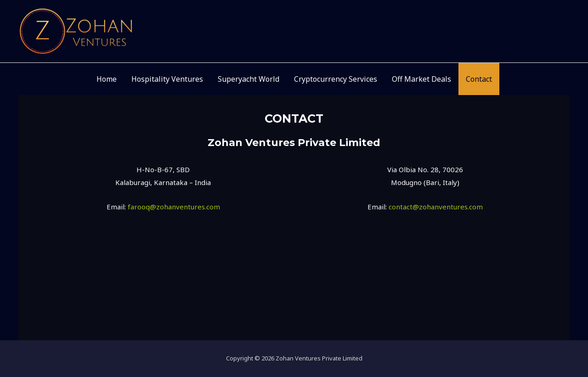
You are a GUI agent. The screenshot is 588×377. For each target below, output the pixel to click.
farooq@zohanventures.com (174, 207)
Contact (479, 79)
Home (107, 79)
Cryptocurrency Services (336, 79)
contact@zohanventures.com (436, 207)
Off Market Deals (421, 79)
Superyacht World (249, 79)
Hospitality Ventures (167, 79)
